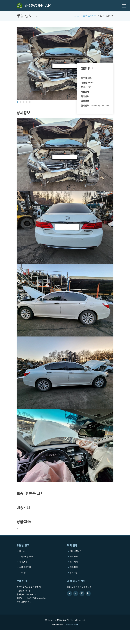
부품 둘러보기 (90, 16)
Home (76, 16)
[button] (17, 102)
